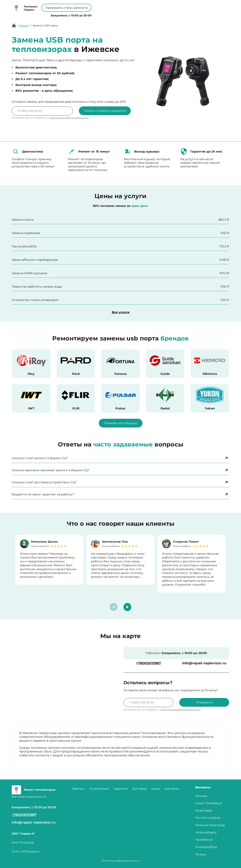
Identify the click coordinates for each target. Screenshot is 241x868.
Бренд (85, 15)
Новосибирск (206, 832)
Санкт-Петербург (209, 803)
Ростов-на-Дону (208, 818)
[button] (127, 607)
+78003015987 (112, 6)
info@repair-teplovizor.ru (204, 663)
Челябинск (204, 840)
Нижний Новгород (210, 825)
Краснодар (204, 810)
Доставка (139, 789)
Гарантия (121, 789)
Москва (201, 796)
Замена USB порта (45, 25)
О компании (105, 15)
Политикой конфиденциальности (69, 118)
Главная (23, 25)
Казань (201, 854)
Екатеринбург (206, 847)
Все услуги (121, 312)
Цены (123, 15)
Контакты (138, 15)
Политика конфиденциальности (120, 861)
